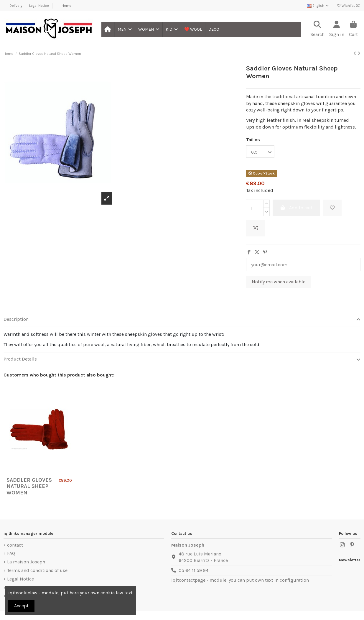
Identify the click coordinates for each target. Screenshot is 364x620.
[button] (124, 29)
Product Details (182, 359)
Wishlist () (348, 6)
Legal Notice (39, 6)
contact (15, 545)
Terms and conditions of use (37, 570)
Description (182, 319)
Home (66, 6)
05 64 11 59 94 (193, 570)
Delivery (16, 6)
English (318, 6)
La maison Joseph (26, 562)
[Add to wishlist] (332, 208)
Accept (21, 606)
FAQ (11, 553)
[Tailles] (260, 152)
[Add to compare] (256, 228)
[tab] (182, 320)
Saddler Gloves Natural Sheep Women (29, 486)
